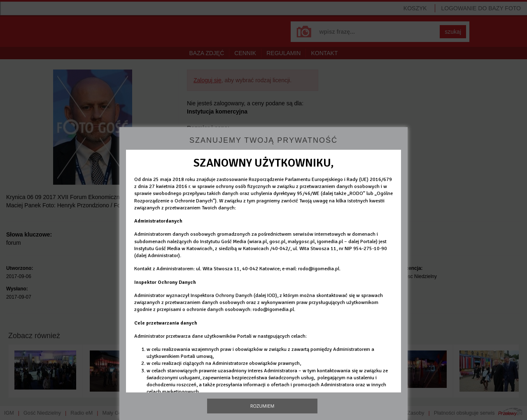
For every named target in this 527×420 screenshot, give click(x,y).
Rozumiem (262, 406)
